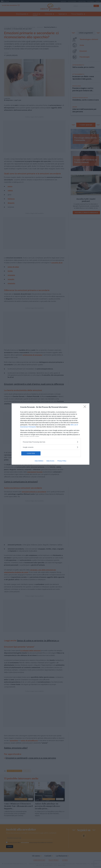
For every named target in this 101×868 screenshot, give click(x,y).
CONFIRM (31, 453)
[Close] (85, 407)
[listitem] (50, 442)
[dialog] (50, 434)
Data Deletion (39, 461)
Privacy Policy (62, 461)
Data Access (50, 461)
